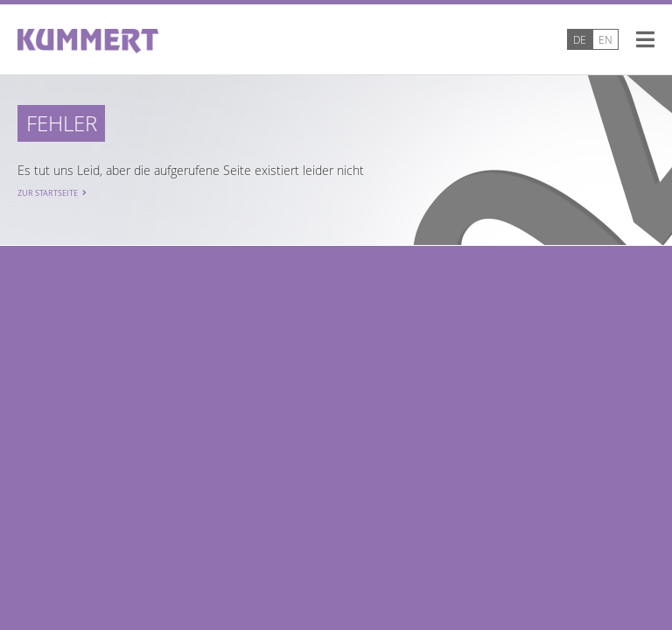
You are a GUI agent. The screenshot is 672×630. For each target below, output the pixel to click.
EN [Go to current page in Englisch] (605, 39)
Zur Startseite (48, 193)
